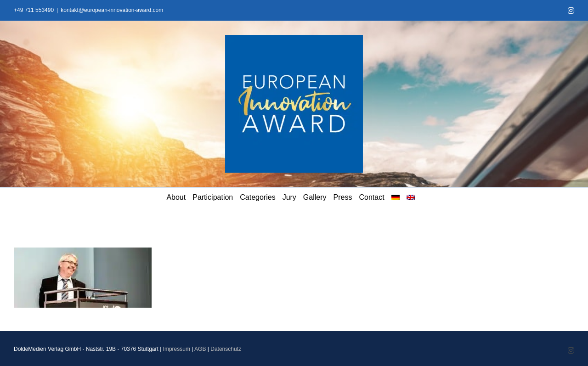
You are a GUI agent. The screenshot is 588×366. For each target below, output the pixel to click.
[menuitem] (396, 197)
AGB (200, 349)
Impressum (177, 349)
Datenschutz (226, 349)
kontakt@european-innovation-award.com (112, 10)
